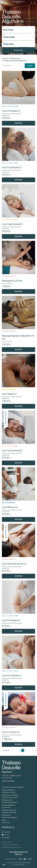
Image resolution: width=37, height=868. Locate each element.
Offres (4, 820)
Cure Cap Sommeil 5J (12, 450)
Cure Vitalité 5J (9, 394)
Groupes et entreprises (10, 802)
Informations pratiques (9, 817)
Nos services (6, 807)
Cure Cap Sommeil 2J (12, 224)
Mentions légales (7, 842)
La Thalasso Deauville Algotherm (13, 787)
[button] (4, 865)
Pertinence (13, 66)
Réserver (19, 123)
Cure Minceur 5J (10, 507)
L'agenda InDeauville (9, 812)
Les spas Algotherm (9, 805)
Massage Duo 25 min (12, 281)
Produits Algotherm (8, 790)
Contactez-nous (8, 781)
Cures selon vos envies (10, 797)
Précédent (6, 750)
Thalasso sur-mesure (9, 792)
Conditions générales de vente (11, 847)
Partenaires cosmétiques (10, 795)
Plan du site (6, 822)
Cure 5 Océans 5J (11, 732)
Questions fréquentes (9, 810)
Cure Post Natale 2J (12, 167)
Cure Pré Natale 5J (11, 620)
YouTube (6, 835)
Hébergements (7, 800)
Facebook (6, 832)
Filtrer (30, 66)
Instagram (6, 838)
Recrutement (6, 815)
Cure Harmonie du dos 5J (14, 564)
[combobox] (18, 30)
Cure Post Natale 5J (12, 675)
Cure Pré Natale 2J (11, 111)
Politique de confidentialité (10, 845)
